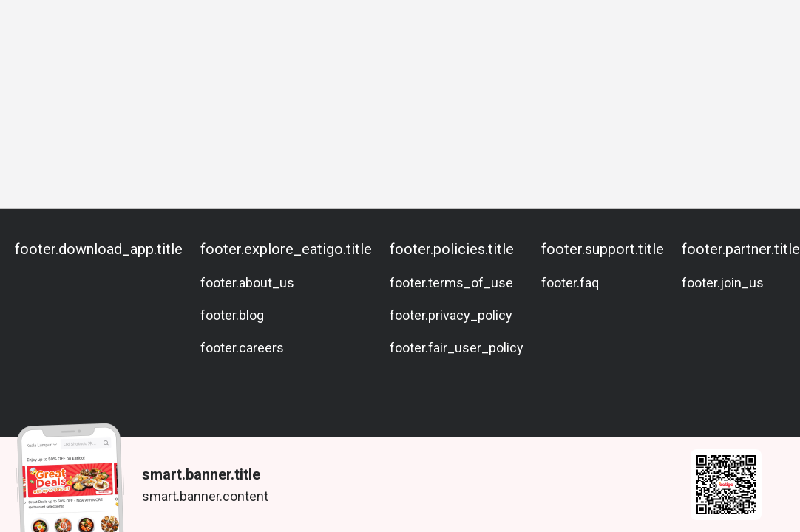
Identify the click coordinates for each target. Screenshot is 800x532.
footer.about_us (247, 283)
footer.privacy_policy (451, 315)
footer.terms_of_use (451, 283)
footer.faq (570, 283)
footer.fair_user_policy (457, 348)
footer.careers (242, 348)
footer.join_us (723, 283)
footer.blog (232, 315)
